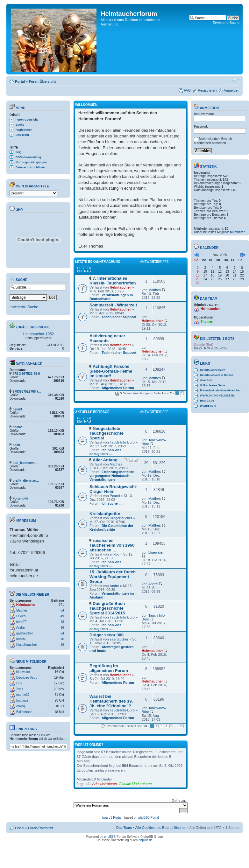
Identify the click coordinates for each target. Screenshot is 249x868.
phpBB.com (208, 406)
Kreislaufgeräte (105, 514)
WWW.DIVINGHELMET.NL (217, 395)
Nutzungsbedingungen (31, 162)
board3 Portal (112, 818)
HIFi (19, 683)
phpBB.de (146, 840)
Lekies (21, 616)
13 (181, 726)
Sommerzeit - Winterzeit (113, 305)
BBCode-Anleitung (28, 157)
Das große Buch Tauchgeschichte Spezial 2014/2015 (107, 608)
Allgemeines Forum (118, 388)
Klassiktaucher (27, 645)
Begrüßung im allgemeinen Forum (109, 668)
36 (62, 628)
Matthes (22, 610)
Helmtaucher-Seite (213, 370)
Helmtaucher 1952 (38, 334)
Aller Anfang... (107, 460)
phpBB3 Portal (149, 818)
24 (62, 633)
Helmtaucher (26, 605)
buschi (21, 639)
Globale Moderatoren (135, 784)
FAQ (187, 90)
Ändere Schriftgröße (235, 80)
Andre (21, 628)
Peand (115, 496)
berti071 (22, 622)
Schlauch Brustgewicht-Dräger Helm (113, 489)
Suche (20, 125)
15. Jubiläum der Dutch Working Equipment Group (113, 577)
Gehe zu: (179, 801)
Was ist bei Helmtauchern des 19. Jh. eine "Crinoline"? (111, 701)
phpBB (109, 837)
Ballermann (24, 712)
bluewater (23, 672)
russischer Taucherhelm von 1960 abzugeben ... (112, 545)
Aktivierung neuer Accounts (107, 338)
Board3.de (207, 401)
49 (62, 616)
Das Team (22, 135)
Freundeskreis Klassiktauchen (221, 390)
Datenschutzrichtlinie (30, 167)
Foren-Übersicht (42, 81)
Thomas (207, 322)
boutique (22, 700)
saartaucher (119, 639)
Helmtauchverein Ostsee (217, 375)
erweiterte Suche (24, 307)
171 (61, 605)
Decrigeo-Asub (27, 678)
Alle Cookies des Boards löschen (161, 828)
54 (62, 610)
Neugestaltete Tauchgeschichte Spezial (107, 433)
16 (62, 639)
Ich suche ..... (113, 503)
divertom (206, 380)
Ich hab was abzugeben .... (105, 452)
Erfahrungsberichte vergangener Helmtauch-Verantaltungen (112, 476)
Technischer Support (119, 317)
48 (62, 622)
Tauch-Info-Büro (122, 442)
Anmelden (231, 90)
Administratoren (105, 784)
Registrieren (207, 90)
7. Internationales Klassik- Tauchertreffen (113, 281)
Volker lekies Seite (212, 385)
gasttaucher (25, 633)
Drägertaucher (121, 518)
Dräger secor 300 (107, 635)
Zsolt (20, 689)
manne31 (23, 695)
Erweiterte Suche (226, 23)
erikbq (21, 706)
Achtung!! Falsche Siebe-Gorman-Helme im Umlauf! (111, 371)
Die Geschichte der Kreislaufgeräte (111, 528)
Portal (20, 81)
